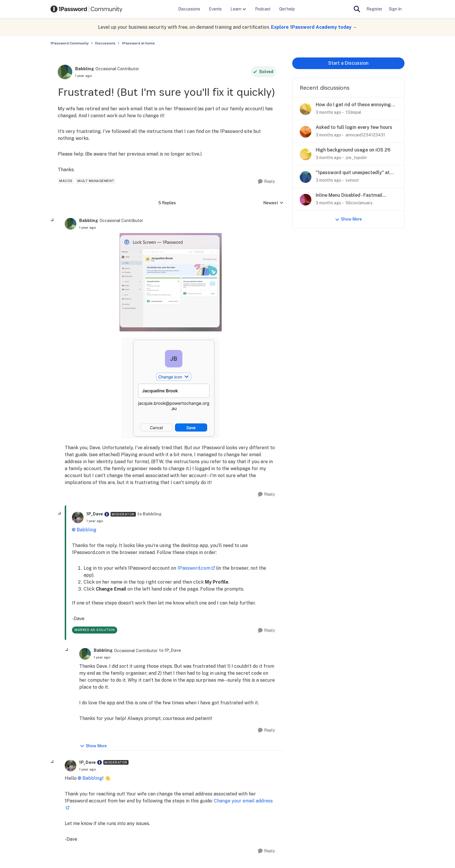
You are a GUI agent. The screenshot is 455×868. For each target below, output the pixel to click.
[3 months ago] (328, 112)
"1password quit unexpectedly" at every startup (353, 173)
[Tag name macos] (66, 181)
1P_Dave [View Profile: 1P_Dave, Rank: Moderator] (95, 514)
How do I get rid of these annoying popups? (353, 105)
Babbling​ (86, 530)
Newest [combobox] (273, 203)
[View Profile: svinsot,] (306, 177)
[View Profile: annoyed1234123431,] (306, 132)
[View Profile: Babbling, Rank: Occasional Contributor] (65, 72)
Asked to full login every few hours (354, 127)
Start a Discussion (348, 63)
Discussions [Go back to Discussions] (105, 43)
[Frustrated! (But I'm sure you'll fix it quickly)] (88, 228)
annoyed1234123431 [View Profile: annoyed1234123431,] (365, 135)
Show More (93, 746)
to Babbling (149, 514)
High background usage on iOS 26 (353, 150)
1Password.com (194, 568)
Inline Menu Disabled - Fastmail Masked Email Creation (349, 195)
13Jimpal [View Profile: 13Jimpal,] (353, 112)
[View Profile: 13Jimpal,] (306, 109)
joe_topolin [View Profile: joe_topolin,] (356, 158)
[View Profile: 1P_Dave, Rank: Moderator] (78, 517)
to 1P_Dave (170, 650)
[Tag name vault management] (96, 181)
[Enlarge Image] (171, 282)
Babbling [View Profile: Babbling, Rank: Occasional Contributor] (85, 69)
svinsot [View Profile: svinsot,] (352, 180)
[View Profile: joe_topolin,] (306, 154)
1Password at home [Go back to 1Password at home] (138, 43)
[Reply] (267, 182)
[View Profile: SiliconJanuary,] (306, 200)
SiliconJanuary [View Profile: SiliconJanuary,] (359, 203)
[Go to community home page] (86, 9)
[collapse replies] (53, 220)
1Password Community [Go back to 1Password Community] (70, 43)
